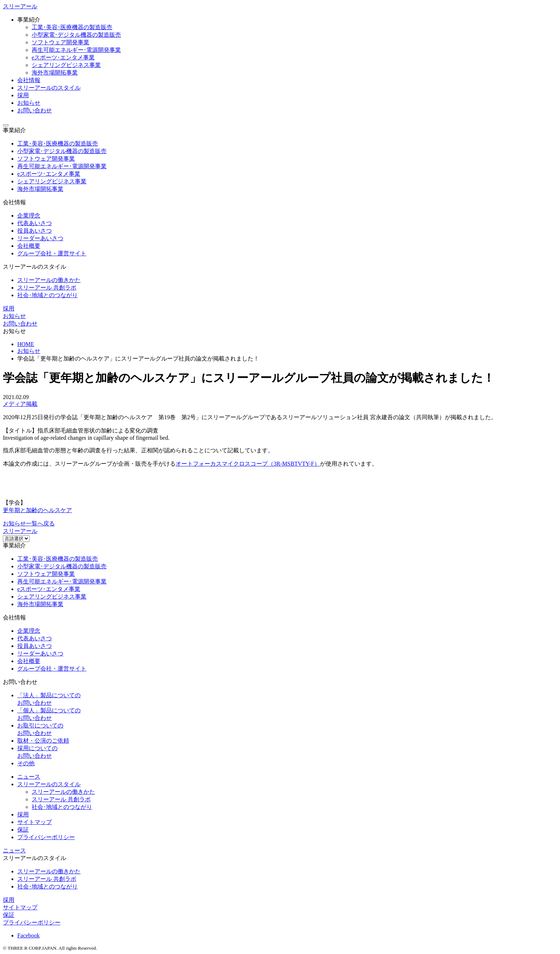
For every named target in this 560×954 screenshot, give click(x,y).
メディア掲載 (20, 404)
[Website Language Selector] (16, 539)
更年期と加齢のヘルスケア (37, 510)
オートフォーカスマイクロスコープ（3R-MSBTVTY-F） (248, 464)
